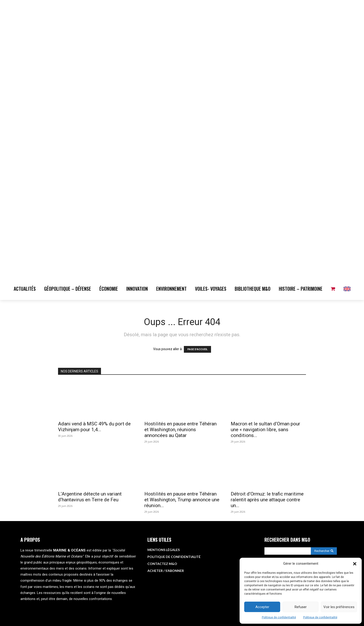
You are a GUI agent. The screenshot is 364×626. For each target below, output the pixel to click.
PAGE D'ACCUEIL (197, 349)
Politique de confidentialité (279, 617)
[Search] (324, 551)
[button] (355, 564)
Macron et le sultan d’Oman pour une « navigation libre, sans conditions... (265, 430)
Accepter (262, 607)
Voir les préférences (339, 607)
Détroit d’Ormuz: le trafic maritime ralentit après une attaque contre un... (267, 500)
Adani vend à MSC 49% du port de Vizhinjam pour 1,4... (94, 427)
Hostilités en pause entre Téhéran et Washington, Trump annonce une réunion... (182, 500)
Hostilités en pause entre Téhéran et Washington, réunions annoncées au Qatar (180, 430)
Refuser (301, 607)
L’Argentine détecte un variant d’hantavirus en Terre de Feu (90, 497)
